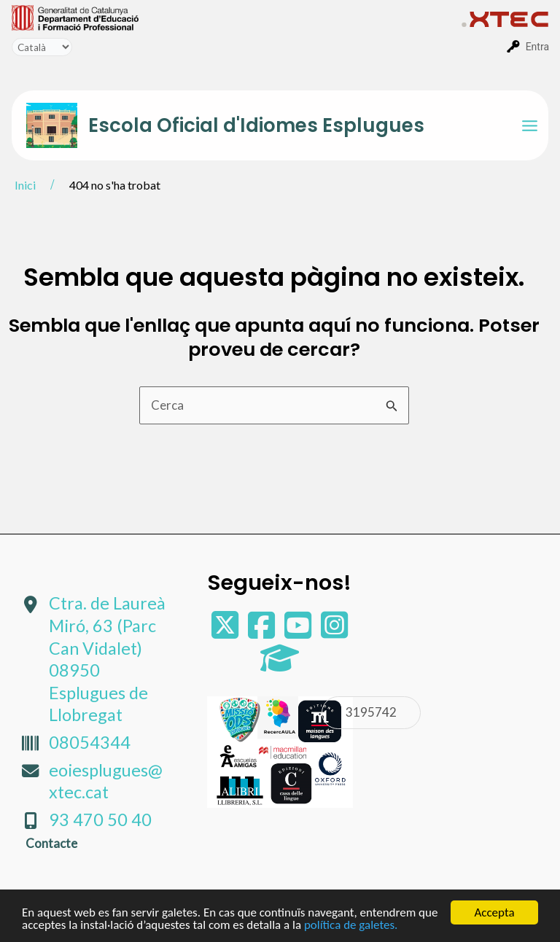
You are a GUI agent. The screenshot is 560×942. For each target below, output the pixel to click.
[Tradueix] (42, 47)
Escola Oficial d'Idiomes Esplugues (256, 125)
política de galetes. (351, 926)
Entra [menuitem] (537, 47)
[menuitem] (237, 17)
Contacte (51, 843)
